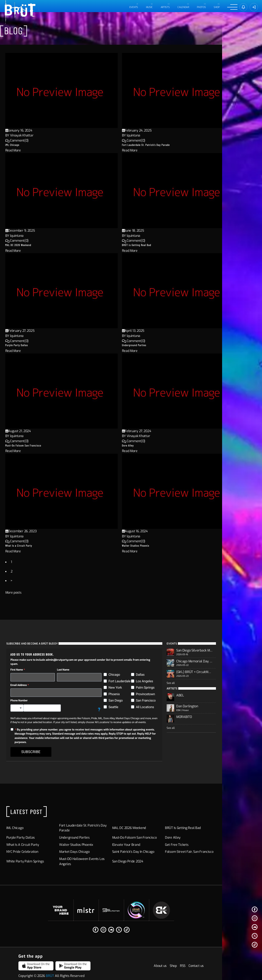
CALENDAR (183, 7)
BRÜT (50, 970)
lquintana (145, 135)
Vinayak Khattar (33, 135)
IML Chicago (24, 145)
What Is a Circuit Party (30, 546)
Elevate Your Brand (146, 836)
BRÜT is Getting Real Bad (148, 245)
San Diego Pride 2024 (148, 853)
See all (196, 685)
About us (200, 960)
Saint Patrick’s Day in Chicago (153, 843)
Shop (216, 7)
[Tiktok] (255, 945)
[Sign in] (243, 7)
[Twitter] (255, 936)
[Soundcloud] (255, 927)
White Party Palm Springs (35, 853)
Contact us (236, 960)
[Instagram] (255, 918)
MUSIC (149, 7)
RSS (223, 960)
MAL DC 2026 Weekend (30, 245)
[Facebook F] (255, 909)
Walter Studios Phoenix (147, 546)
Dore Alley (139, 445)
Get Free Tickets (201, 836)
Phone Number (29, 697)
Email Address (29, 681)
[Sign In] (254, 7)
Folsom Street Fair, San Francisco (214, 843)
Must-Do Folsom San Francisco (35, 445)
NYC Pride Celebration (33, 843)
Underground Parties (145, 345)
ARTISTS (165, 7)
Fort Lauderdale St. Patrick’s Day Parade (157, 145)
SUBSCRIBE (41, 744)
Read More (24, 150)
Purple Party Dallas (28, 345)
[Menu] (232, 7)
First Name (27, 666)
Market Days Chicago (90, 843)
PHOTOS (201, 7)
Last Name (78, 666)
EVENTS (133, 7)
